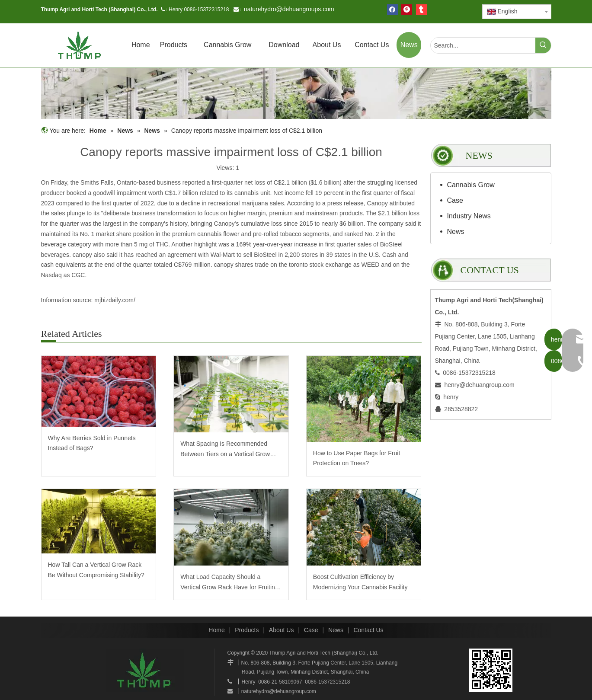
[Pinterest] (407, 10)
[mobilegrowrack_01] (296, 93)
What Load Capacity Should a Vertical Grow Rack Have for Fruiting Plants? (229, 583)
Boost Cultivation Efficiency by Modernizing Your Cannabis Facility (360, 582)
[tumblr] (421, 10)
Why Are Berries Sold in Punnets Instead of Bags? (92, 443)
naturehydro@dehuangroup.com (279, 691)
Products (247, 630)
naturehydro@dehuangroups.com (289, 9)
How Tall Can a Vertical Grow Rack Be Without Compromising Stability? (96, 570)
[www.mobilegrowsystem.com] (491, 670)
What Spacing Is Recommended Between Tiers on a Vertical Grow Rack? (225, 450)
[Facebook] (392, 10)
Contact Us (368, 630)
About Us (282, 630)
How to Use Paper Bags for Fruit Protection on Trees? (357, 458)
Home (216, 630)
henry (451, 397)
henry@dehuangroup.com (480, 385)
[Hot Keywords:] (543, 45)
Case (455, 200)
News (456, 232)
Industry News (469, 216)
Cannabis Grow (471, 185)
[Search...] (483, 45)
